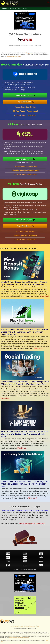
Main (11, 8)
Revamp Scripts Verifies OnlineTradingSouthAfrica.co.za (19, 638)
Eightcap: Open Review (25, 233)
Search (34, 626)
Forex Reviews (17, 8)
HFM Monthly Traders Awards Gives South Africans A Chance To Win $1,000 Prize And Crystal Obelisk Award (24, 434)
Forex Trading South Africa (14, 56)
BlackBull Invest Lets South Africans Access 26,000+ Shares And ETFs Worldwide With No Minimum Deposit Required (24, 332)
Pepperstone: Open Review (25, 108)
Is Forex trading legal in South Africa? (30, 523)
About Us (13, 626)
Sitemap (37, 626)
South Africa (4, 8)
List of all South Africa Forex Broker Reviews (25, 569)
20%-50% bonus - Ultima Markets (26, 162)
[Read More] (44, 296)
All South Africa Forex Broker (25, 117)
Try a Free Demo (26, 101)
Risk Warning (26, 626)
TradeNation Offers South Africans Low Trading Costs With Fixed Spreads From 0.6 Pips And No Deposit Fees (25, 484)
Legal (31, 626)
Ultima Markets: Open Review (25, 168)
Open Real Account (26, 96)
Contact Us (17, 626)
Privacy (22, 626)
